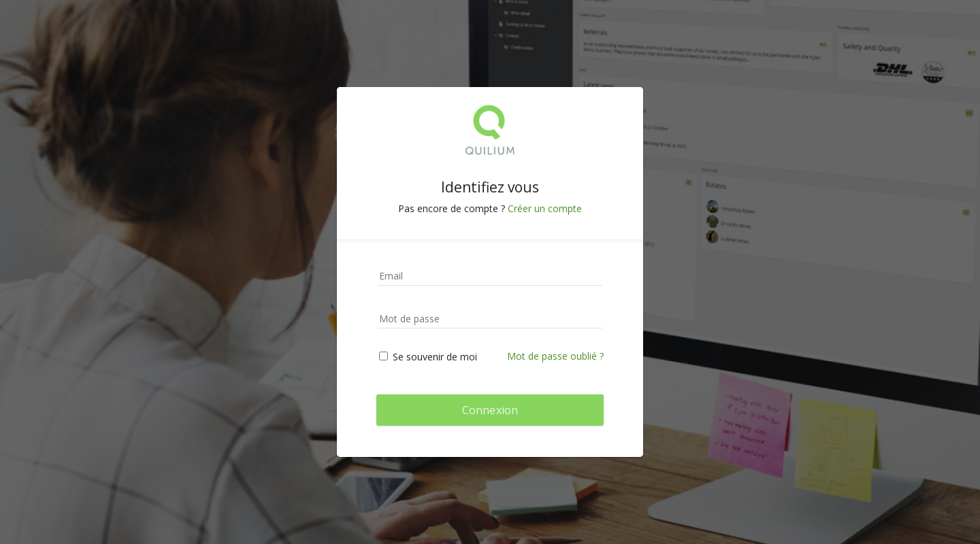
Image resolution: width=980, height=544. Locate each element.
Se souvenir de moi (428, 357)
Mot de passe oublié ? (555, 356)
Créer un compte (545, 208)
